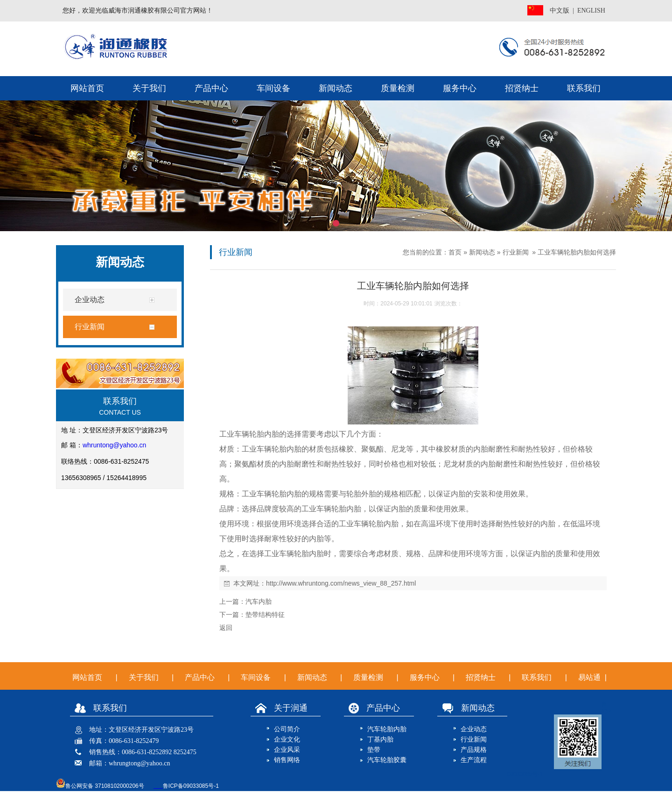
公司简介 (287, 729)
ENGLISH (591, 11)
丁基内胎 (380, 739)
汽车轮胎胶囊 (387, 760)
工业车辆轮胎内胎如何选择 (577, 252)
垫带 (374, 750)
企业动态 (474, 729)
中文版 (560, 11)
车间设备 (273, 88)
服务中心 (460, 88)
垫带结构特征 (265, 615)
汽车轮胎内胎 (387, 729)
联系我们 (584, 88)
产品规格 (474, 750)
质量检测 (398, 88)
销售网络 (287, 760)
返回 (226, 628)
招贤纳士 (522, 88)
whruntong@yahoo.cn (114, 445)
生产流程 (474, 760)
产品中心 (211, 88)
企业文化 (287, 739)
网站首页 (87, 88)
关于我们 (149, 88)
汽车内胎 (259, 601)
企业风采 (287, 750)
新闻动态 (336, 88)
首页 (455, 252)
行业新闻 (516, 252)
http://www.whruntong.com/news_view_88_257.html (341, 583)
